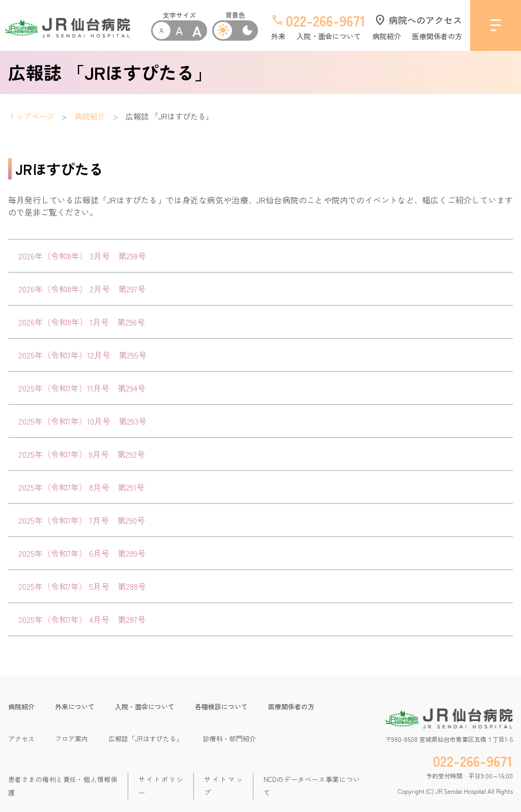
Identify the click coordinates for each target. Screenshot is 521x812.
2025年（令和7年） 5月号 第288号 (82, 586)
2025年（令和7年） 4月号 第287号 (82, 619)
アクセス (21, 739)
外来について (75, 706)
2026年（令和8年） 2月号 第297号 (82, 289)
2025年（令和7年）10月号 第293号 (82, 421)
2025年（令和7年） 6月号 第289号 (82, 553)
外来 (278, 36)
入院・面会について (329, 36)
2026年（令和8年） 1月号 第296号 (82, 322)
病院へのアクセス (418, 20)
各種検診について (221, 706)
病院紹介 (387, 36)
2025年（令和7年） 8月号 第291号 (81, 487)
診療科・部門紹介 (229, 739)
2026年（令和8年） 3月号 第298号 (82, 256)
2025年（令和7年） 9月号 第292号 (82, 454)
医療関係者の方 (437, 36)
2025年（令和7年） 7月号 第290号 (82, 520)
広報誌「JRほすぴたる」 (146, 739)
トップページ (31, 116)
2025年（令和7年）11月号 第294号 (82, 388)
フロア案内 (71, 739)
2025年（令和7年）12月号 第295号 (82, 355)
